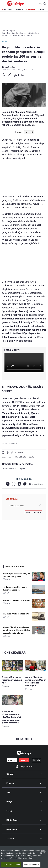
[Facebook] (14, 484)
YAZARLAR (19, 9)
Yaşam (9, 811)
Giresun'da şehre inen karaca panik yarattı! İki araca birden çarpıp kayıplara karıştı (17, 630)
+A (32, 132)
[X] (8, 484)
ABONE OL (24, 760)
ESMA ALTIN (13, 444)
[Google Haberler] (36, 484)
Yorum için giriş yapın (33, 512)
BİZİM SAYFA (30, 9)
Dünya (9, 802)
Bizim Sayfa (12, 829)
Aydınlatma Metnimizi (10, 861)
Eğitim (5, 42)
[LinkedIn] (19, 484)
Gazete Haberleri (9, 469)
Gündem (10, 774)
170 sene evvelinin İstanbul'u (16, 614)
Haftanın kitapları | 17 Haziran (17, 600)
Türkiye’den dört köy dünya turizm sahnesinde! (15, 588)
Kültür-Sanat (12, 820)
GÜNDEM (41, 9)
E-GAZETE (12, 760)
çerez (43, 854)
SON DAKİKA (8, 9)
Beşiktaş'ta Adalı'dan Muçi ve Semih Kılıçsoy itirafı (16, 575)
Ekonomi (10, 783)
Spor (9, 792)
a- (27, 132)
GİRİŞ (40, 4)
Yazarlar (10, 839)
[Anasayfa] (24, 753)
